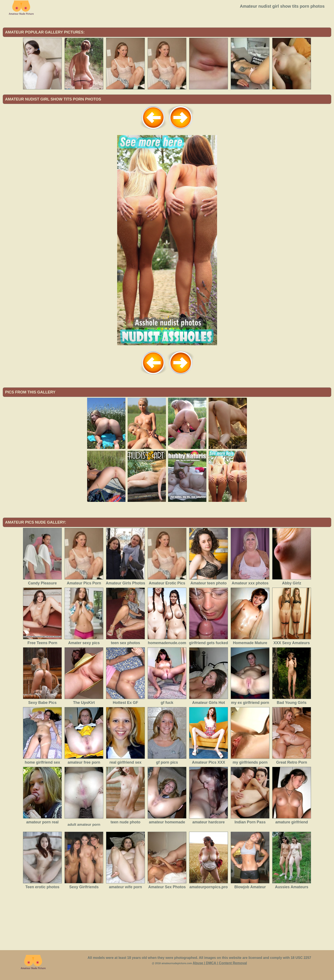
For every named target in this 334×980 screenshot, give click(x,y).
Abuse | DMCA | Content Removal (220, 963)
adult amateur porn (84, 825)
